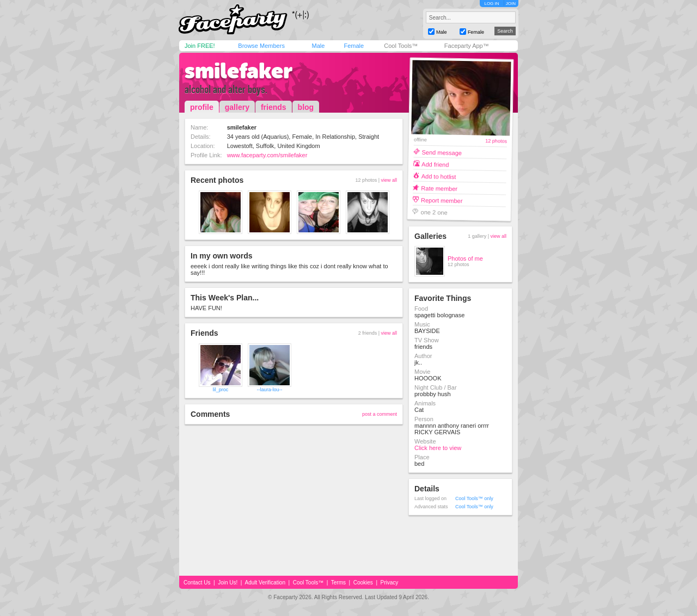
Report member (442, 200)
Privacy (390, 583)
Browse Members (261, 46)
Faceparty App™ (467, 46)
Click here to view (438, 448)
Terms (338, 583)
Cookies (363, 583)
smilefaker (239, 71)
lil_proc (221, 390)
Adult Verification (265, 583)
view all (389, 180)
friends (274, 107)
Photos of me (465, 258)
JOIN (511, 4)
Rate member (439, 188)
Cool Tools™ (401, 46)
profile (202, 107)
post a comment (380, 414)
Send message (442, 152)
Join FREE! (200, 46)
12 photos (496, 141)
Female (354, 46)
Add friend (435, 164)
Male (318, 46)
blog (306, 107)
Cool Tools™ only (474, 498)
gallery (237, 107)
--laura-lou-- (269, 390)
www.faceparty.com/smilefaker (267, 155)
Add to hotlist (439, 176)
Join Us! (228, 583)
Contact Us (197, 583)
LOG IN (491, 4)
